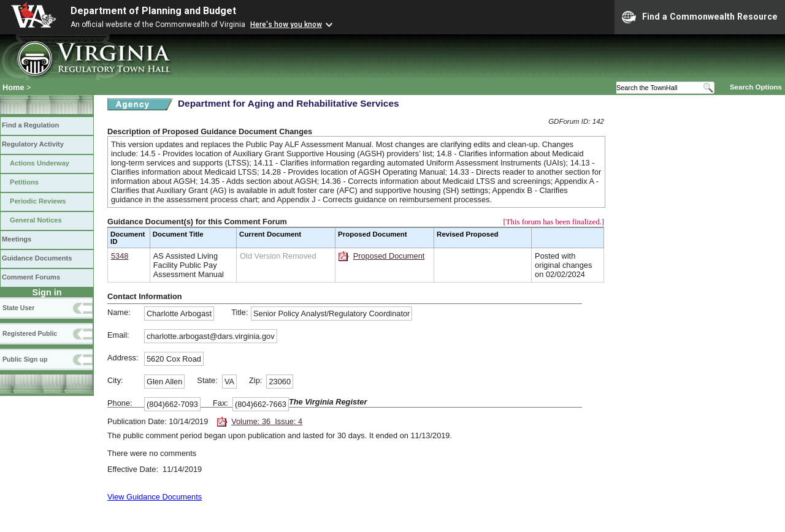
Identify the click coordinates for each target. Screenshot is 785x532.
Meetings (17, 239)
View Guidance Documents (155, 497)
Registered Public (30, 333)
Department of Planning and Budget (153, 11)
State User (18, 308)
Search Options (756, 87)
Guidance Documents (37, 258)
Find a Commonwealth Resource (700, 17)
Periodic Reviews (38, 201)
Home (13, 87)
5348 (120, 256)
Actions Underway (40, 163)
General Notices (36, 220)
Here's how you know (286, 25)
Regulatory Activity (33, 144)
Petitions (24, 182)
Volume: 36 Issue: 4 (267, 421)
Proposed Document (389, 256)
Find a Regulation (30, 125)
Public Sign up (25, 359)
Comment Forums (31, 277)
